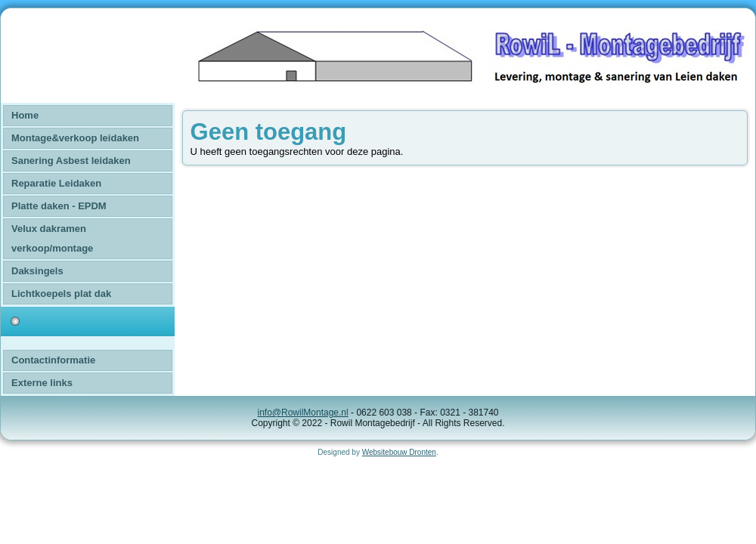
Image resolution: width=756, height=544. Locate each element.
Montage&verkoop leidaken (75, 138)
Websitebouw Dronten (399, 452)
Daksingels (37, 271)
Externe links (42, 383)
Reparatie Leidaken (56, 183)
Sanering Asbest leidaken (71, 161)
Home (25, 115)
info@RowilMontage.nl (302, 413)
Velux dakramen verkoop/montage (52, 238)
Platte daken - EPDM (59, 206)
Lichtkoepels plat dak (61, 294)
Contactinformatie (53, 360)
